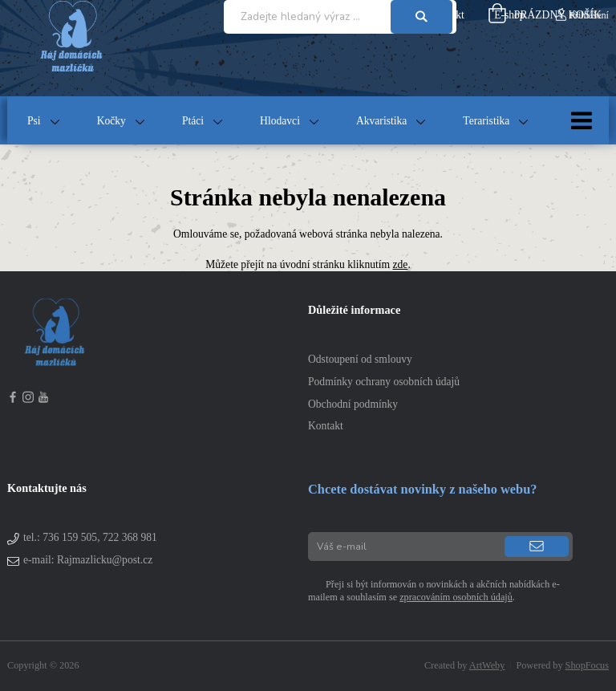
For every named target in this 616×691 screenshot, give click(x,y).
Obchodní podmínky (353, 404)
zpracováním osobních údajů (456, 597)
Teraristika (486, 121)
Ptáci (193, 121)
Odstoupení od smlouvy (360, 359)
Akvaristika (381, 121)
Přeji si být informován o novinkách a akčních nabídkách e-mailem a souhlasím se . (434, 591)
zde (401, 264)
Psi (34, 121)
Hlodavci (280, 121)
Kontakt (326, 426)
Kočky (111, 121)
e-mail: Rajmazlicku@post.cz (88, 560)
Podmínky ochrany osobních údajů (384, 382)
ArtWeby (487, 665)
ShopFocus (587, 665)
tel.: (90, 537)
